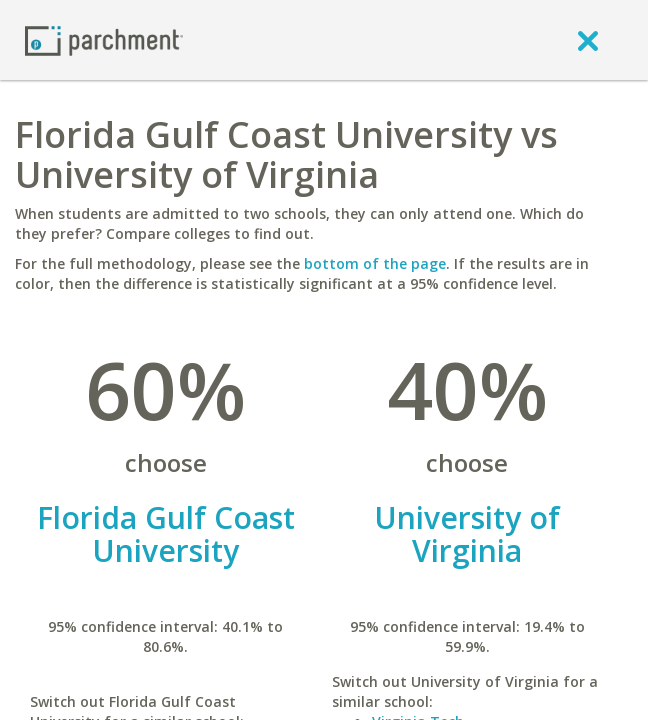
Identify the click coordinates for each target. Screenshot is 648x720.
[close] (588, 40)
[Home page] (104, 39)
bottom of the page (375, 263)
